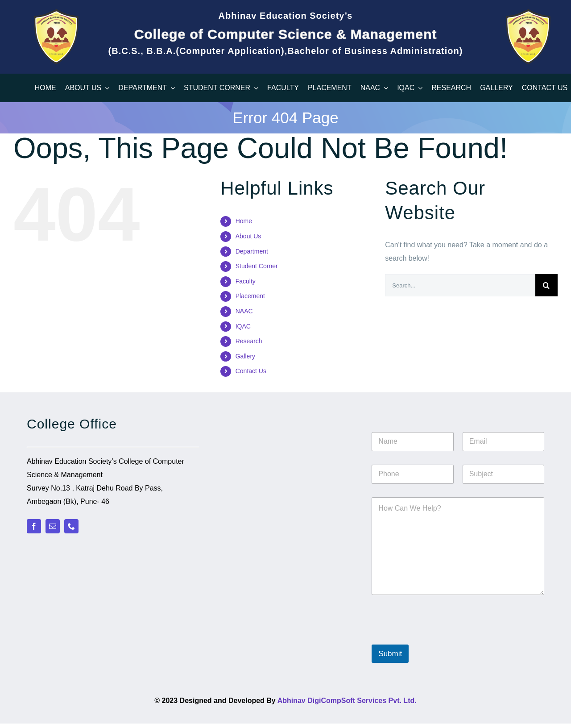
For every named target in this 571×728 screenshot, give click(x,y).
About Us (248, 236)
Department (252, 251)
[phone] (71, 526)
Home (244, 221)
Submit (390, 654)
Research (249, 341)
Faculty (246, 281)
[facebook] (34, 526)
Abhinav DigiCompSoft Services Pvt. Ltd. (347, 701)
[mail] (53, 526)
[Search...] (460, 285)
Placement (250, 296)
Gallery (245, 356)
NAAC (244, 311)
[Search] (546, 285)
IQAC (243, 326)
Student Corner (257, 266)
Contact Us (251, 371)
